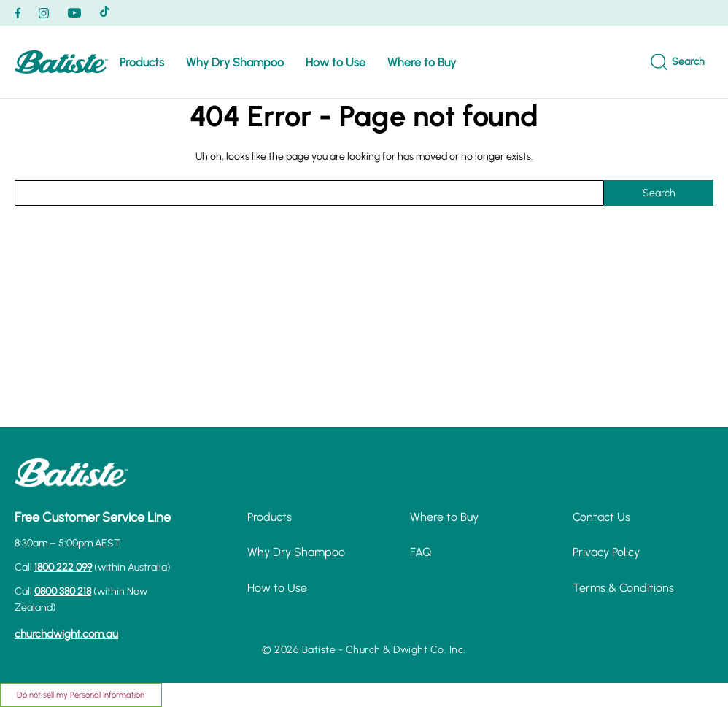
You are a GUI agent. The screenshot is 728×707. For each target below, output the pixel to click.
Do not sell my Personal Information (81, 695)
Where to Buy (422, 62)
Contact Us (601, 517)
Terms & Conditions (623, 588)
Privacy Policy (606, 552)
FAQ (421, 552)
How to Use (336, 62)
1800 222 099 (63, 567)
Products (142, 62)
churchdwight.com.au (66, 634)
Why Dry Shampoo (235, 62)
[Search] (678, 62)
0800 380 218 (63, 591)
